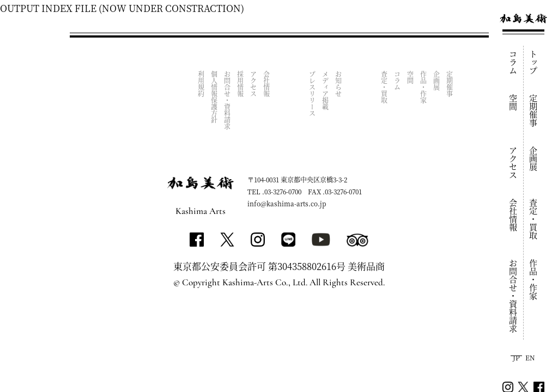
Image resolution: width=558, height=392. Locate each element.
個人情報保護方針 (214, 97)
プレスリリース (313, 94)
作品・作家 (534, 280)
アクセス (514, 163)
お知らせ (339, 84)
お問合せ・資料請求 (514, 296)
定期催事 (534, 111)
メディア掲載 (326, 90)
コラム (514, 62)
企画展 (534, 159)
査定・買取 (534, 219)
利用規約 (201, 84)
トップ (534, 62)
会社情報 (514, 215)
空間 (514, 102)
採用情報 (241, 84)
